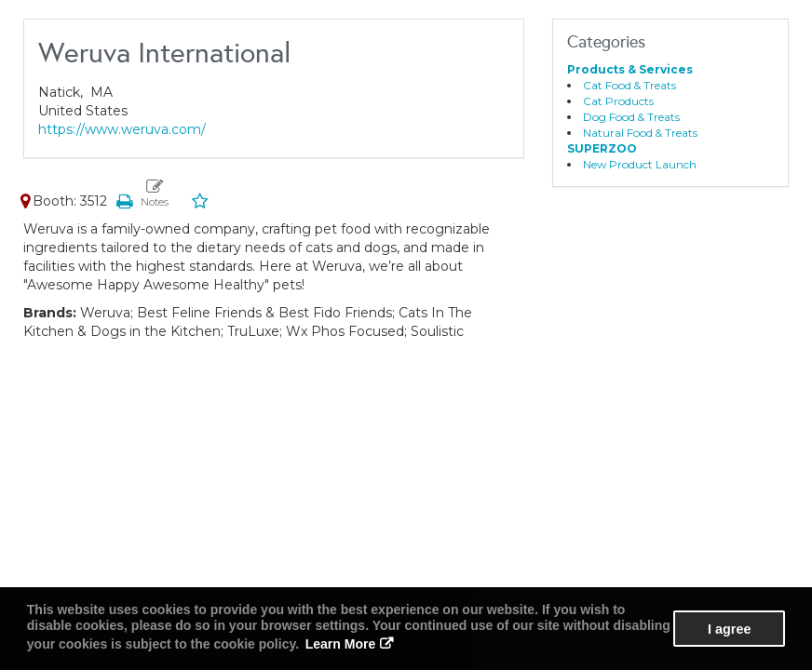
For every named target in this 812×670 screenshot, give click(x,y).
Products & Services (630, 69)
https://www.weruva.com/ (122, 129)
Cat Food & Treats (629, 85)
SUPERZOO (602, 148)
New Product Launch (640, 164)
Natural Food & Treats (640, 133)
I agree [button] (729, 629)
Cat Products (618, 101)
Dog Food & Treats (631, 117)
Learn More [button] (340, 644)
